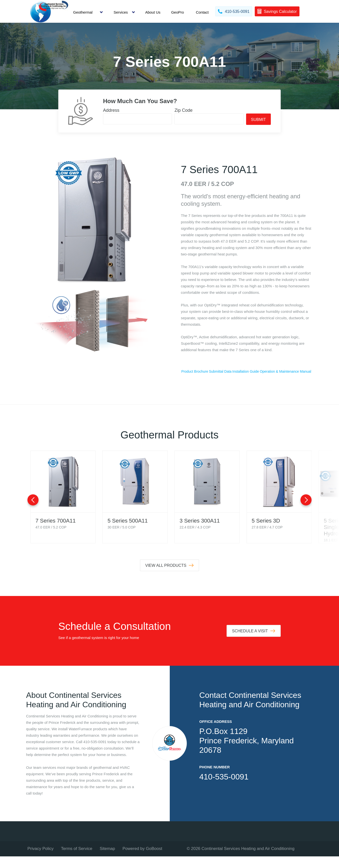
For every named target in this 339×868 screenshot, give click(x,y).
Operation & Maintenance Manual (246, 383)
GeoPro (178, 12)
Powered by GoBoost (142, 860)
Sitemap (107, 860)
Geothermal (83, 12)
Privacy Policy (41, 860)
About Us (153, 12)
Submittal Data (246, 372)
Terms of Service (77, 860)
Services (121, 12)
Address (111, 110)
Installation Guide (289, 372)
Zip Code (183, 110)
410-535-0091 (224, 788)
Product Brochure (203, 372)
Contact (202, 12)
